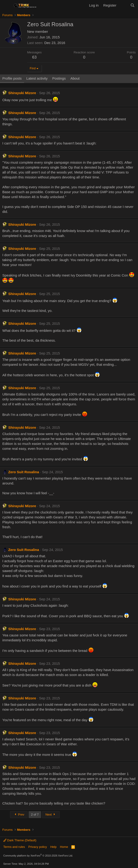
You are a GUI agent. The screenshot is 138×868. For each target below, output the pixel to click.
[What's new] (123, 5)
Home (64, 847)
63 (34, 57)
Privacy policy (38, 847)
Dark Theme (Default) (20, 840)
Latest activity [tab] (37, 78)
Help (53, 847)
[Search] (133, 5)
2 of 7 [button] (35, 814)
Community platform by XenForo (38, 856)
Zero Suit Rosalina (24, 472)
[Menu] (6, 5)
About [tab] (75, 78)
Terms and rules (14, 847)
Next (51, 814)
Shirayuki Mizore (22, 93)
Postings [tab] (59, 78)
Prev (19, 814)
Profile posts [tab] (12, 78)
